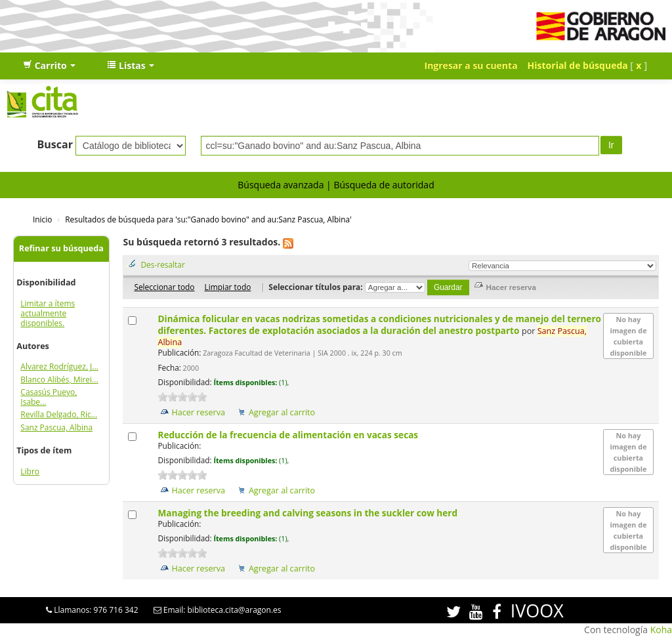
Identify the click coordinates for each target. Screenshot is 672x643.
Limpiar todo (227, 287)
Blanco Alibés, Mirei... (59, 380)
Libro (30, 471)
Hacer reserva (198, 412)
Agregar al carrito (282, 412)
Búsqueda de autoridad (384, 185)
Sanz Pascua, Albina (56, 427)
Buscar (55, 144)
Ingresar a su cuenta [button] (471, 65)
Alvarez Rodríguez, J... (59, 366)
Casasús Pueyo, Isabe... (49, 397)
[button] (49, 66)
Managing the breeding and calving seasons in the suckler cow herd (308, 513)
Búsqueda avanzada (281, 185)
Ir (611, 145)
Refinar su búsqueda (61, 248)
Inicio (42, 219)
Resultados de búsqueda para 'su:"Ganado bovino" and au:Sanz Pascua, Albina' (208, 219)
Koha (661, 630)
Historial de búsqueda (578, 65)
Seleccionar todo (164, 287)
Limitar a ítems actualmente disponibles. (48, 313)
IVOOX (537, 611)
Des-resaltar (162, 264)
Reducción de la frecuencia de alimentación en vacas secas (289, 435)
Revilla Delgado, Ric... (59, 414)
